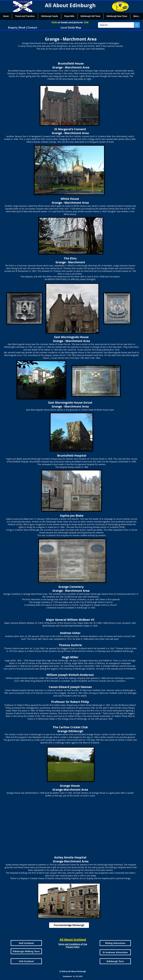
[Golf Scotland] (26, 943)
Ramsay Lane (104, 651)
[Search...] (114, 25)
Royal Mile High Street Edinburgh (52, 660)
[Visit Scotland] (26, 961)
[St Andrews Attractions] (115, 952)
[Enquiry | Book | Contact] (23, 27)
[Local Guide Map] (71, 27)
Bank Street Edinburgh (91, 705)
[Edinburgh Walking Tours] (26, 951)
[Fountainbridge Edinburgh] (69, 925)
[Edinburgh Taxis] (115, 961)
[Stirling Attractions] (115, 943)
